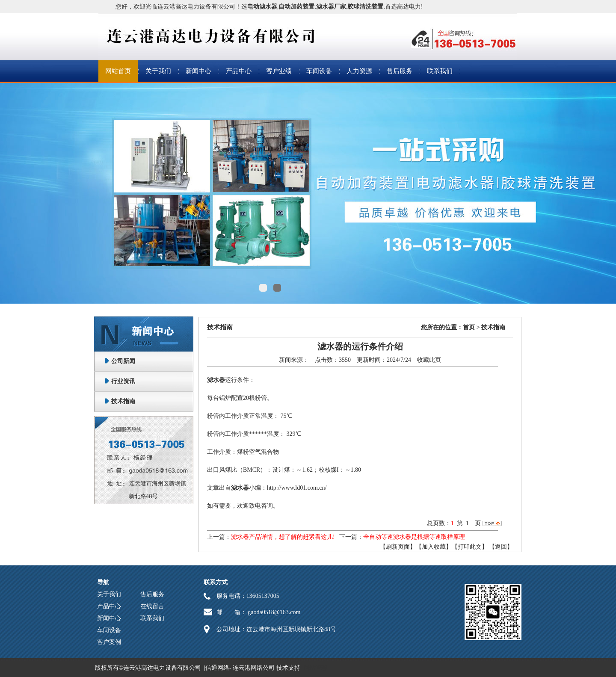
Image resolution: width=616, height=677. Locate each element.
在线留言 (152, 606)
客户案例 (109, 642)
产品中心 (239, 71)
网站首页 (118, 71)
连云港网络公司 (254, 668)
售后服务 (400, 71)
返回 (501, 547)
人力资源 (359, 71)
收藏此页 (429, 360)
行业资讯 (123, 381)
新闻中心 (198, 71)
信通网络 (217, 668)
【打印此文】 (470, 547)
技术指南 (123, 401)
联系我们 (440, 71)
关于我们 (158, 71)
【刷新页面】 (398, 547)
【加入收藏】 (434, 547)
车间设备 (319, 71)
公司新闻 (123, 361)
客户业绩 (279, 71)
